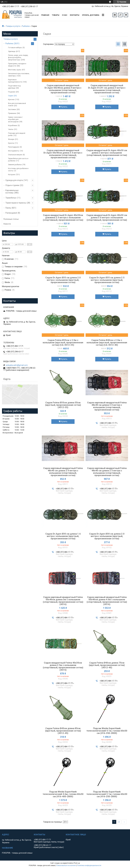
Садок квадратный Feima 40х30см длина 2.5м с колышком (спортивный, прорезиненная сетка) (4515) (63, 666)
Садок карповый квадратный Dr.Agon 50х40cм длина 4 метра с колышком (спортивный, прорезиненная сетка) (63, 89)
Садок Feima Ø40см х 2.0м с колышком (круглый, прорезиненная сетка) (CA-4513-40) (107, 342)
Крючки (11, 99)
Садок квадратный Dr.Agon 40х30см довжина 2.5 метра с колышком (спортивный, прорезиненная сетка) (63, 217)
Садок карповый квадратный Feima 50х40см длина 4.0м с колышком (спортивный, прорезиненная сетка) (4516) (107, 601)
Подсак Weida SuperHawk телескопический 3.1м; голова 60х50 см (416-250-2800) (107, 794)
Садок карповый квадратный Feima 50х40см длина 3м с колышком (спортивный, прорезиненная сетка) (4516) (63, 601)
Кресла (11, 143)
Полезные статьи (11, 219)
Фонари (11, 139)
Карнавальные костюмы (12, 192)
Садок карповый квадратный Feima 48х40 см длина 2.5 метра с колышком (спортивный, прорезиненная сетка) (107, 472)
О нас (65, 15)
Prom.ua (77, 863)
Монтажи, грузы (15, 70)
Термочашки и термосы (16, 203)
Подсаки (12, 92)
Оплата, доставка (91, 15)
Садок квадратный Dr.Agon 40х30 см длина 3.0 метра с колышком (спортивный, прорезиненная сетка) (107, 217)
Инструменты (14, 151)
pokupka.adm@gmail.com (17, 365)
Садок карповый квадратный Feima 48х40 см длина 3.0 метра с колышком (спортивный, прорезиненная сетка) (107, 406)
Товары (56, 15)
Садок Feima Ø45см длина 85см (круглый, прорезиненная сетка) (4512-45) (63, 731)
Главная (45, 15)
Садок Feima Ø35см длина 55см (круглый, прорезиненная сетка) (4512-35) (63, 405)
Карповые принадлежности (15, 81)
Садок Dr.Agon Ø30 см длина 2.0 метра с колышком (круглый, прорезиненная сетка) (107, 536)
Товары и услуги (13, 26)
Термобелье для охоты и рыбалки (18, 160)
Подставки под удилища (14, 87)
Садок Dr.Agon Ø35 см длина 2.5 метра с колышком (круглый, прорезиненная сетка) (107, 280)
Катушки (12, 174)
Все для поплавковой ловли (17, 104)
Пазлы (8, 208)
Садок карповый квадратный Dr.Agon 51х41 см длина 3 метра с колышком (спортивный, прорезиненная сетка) (107, 89)
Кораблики (13, 125)
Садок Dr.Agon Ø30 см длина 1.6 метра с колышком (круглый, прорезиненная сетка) (63, 536)
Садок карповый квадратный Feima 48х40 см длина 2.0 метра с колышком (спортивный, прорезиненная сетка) (63, 472)
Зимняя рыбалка (15, 165)
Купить (64, 107)
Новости (7, 224)
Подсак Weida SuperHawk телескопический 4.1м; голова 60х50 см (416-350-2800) (107, 731)
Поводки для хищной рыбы (17, 134)
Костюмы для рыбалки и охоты (18, 170)
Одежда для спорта (14, 180)
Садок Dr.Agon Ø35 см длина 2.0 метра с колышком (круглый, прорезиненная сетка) (63, 280)
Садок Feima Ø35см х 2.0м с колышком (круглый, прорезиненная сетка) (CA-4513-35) (63, 342)
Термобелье (11, 198)
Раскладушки (14, 147)
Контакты (75, 15)
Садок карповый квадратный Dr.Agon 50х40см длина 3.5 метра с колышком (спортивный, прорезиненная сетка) (63, 154)
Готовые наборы (15, 48)
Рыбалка (26, 26)
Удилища (12, 51)
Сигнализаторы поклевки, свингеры (19, 75)
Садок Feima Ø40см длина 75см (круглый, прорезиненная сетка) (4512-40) (107, 665)
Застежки (12, 109)
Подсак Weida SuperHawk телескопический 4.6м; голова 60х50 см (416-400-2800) (63, 794)
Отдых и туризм (12, 185)
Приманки (12, 113)
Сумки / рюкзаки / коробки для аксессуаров (15, 119)
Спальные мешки (15, 155)
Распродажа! (11, 213)
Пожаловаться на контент (66, 865)
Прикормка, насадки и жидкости (17, 65)
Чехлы (11, 129)
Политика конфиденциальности (89, 865)
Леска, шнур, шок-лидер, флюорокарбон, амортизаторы (18, 57)
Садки (11, 96)
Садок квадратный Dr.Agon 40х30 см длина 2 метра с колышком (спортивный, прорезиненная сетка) (107, 153)
